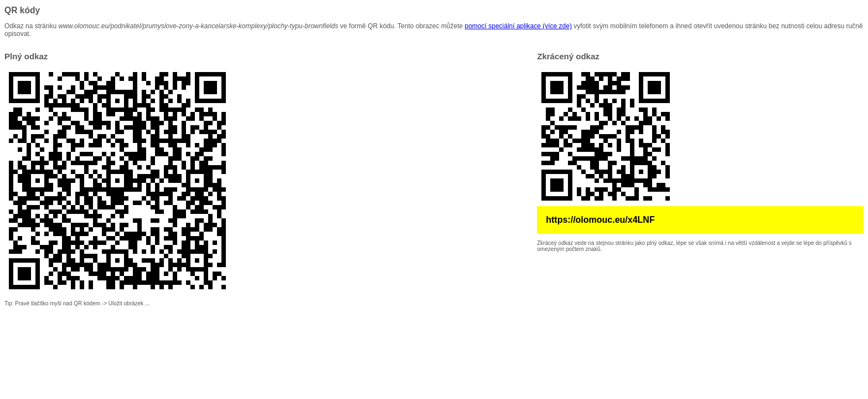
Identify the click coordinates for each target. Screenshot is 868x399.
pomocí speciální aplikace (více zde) (518, 26)
